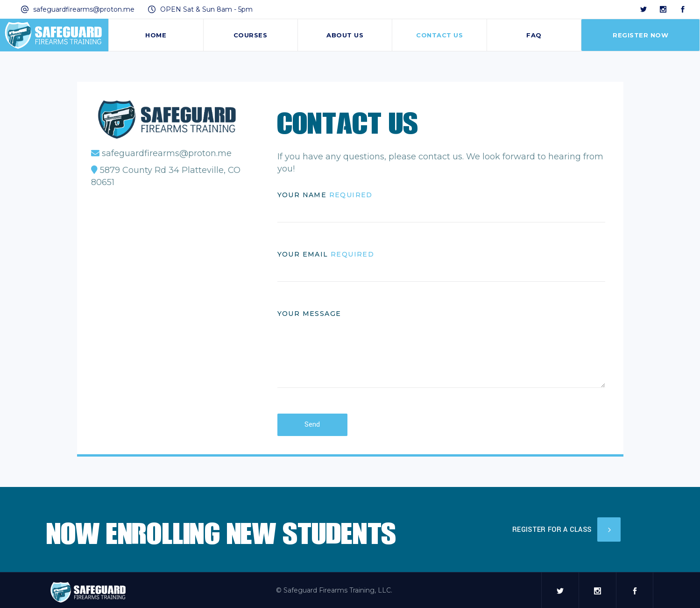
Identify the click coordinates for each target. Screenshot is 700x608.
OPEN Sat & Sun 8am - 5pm (206, 9)
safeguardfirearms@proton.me (84, 9)
